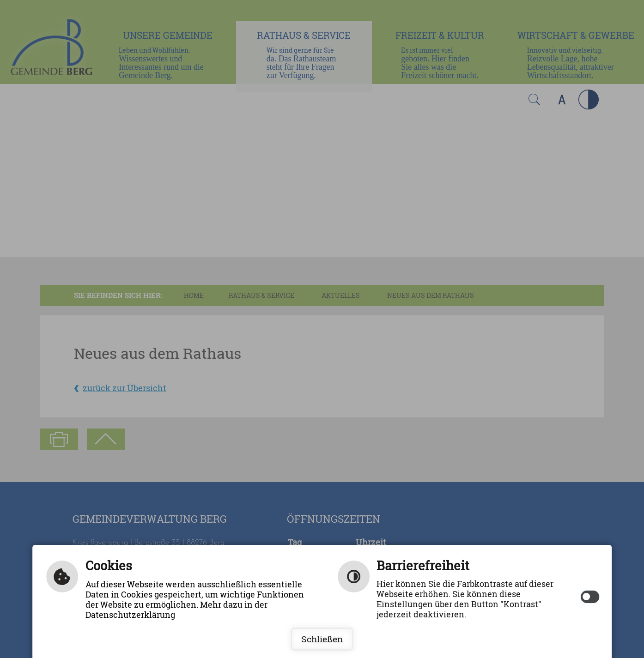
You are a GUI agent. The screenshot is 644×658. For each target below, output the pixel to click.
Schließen (322, 639)
